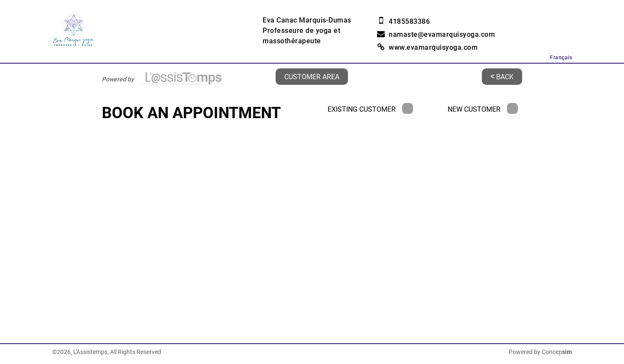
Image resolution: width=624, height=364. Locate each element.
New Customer (483, 109)
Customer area (312, 76)
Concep (557, 352)
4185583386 (409, 21)
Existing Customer (370, 109)
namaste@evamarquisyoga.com (442, 34)
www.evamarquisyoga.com (433, 47)
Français (561, 58)
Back (502, 76)
